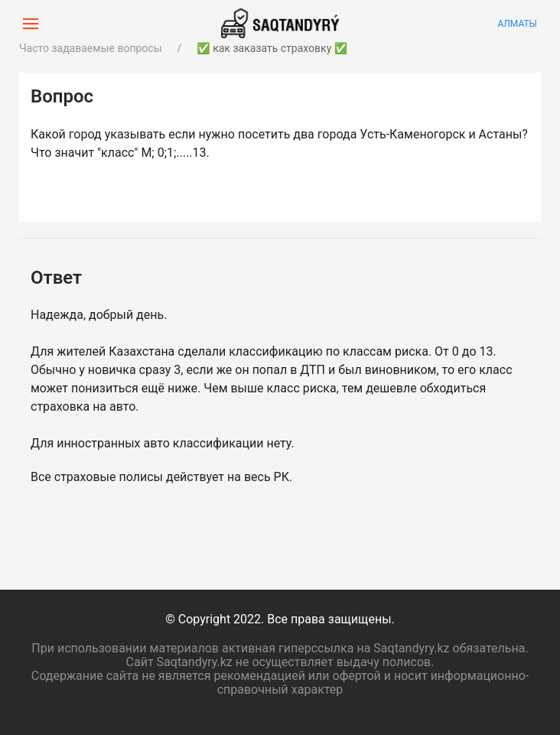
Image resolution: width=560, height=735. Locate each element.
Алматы (517, 24)
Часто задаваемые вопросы (91, 48)
